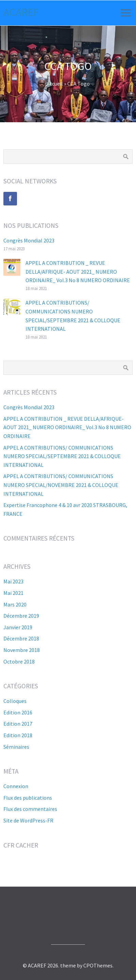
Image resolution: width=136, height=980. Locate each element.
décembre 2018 (21, 638)
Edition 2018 (18, 735)
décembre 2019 (21, 616)
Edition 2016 (18, 712)
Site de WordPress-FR (28, 820)
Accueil (55, 84)
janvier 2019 (18, 627)
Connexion (16, 786)
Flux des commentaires (30, 809)
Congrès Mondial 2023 (29, 240)
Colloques (15, 701)
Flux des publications (28, 798)
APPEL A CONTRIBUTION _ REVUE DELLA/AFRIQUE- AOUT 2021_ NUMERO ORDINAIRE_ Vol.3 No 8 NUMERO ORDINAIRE (78, 271)
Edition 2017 (18, 724)
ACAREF (21, 12)
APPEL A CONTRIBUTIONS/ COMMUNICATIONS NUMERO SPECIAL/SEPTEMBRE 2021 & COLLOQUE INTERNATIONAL (62, 456)
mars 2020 (15, 604)
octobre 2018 (19, 661)
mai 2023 (13, 581)
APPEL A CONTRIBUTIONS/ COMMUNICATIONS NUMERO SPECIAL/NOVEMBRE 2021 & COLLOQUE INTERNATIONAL (61, 485)
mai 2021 (13, 593)
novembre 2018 (22, 650)
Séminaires (16, 747)
